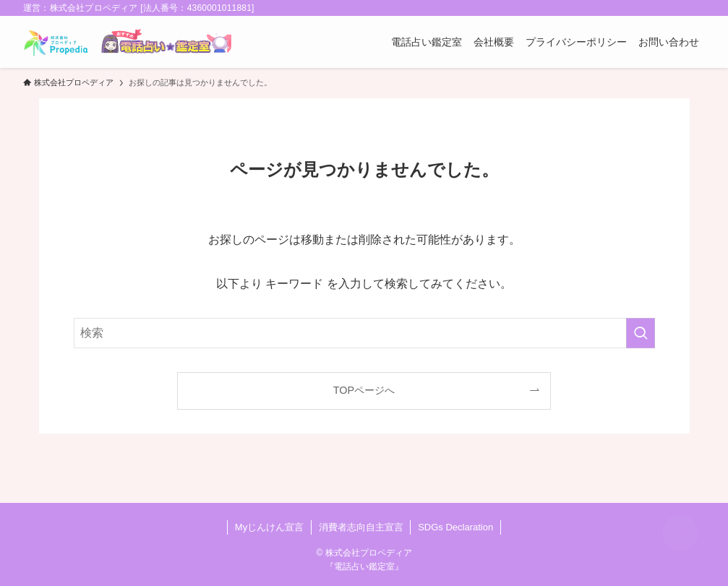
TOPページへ (364, 390)
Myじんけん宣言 (269, 527)
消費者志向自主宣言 (361, 527)
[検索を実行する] (641, 333)
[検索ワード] (364, 333)
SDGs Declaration (455, 527)
